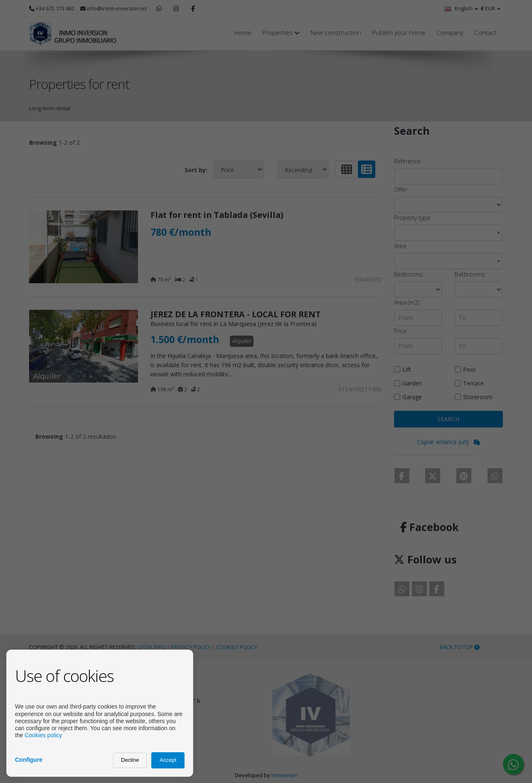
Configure (29, 760)
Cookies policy (43, 735)
